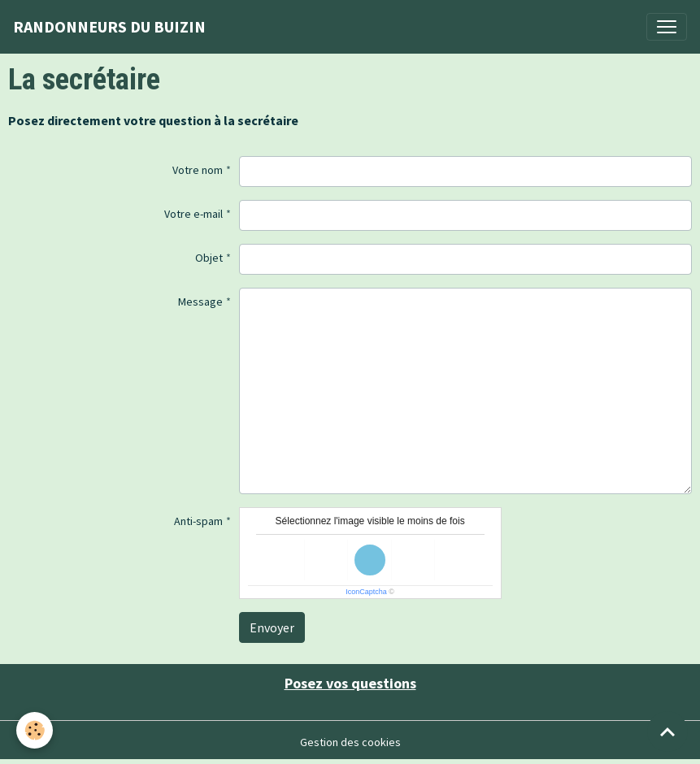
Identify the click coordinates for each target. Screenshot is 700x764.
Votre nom (198, 170)
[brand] (109, 27)
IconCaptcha (366, 592)
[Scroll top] (667, 731)
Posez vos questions (350, 683)
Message (200, 302)
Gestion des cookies (350, 742)
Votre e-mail (193, 214)
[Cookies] (35, 730)
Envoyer (272, 627)
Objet (209, 258)
